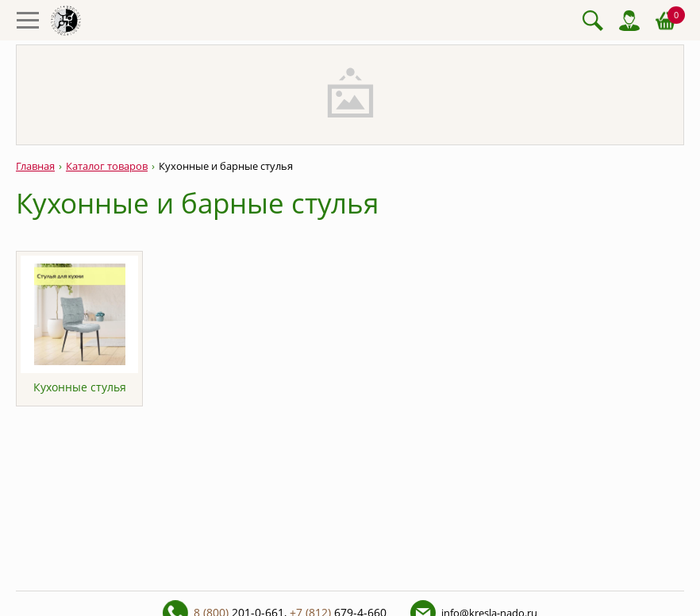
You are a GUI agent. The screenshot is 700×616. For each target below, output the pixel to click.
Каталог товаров (107, 166)
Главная (35, 166)
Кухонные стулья (80, 387)
